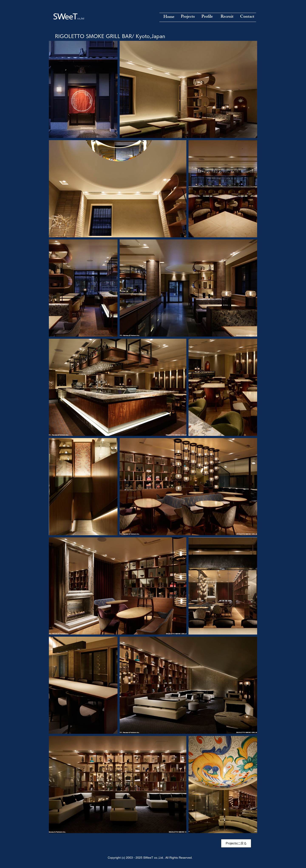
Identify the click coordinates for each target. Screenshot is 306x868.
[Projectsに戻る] (236, 843)
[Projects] (188, 17)
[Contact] (247, 17)
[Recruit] (227, 17)
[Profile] (207, 17)
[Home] (169, 17)
